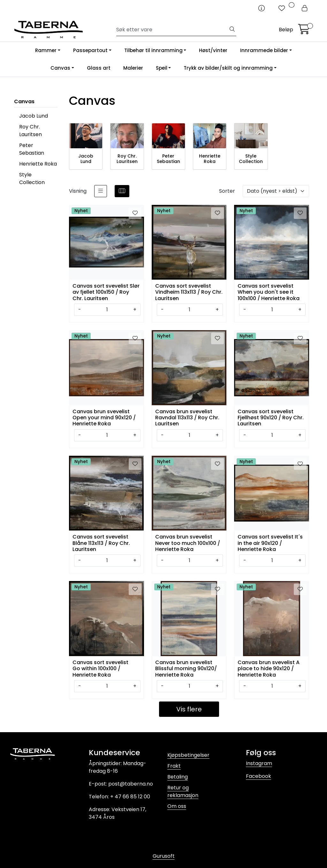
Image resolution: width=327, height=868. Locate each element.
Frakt (174, 766)
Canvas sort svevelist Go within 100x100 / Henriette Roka (100, 668)
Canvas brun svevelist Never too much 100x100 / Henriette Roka (188, 542)
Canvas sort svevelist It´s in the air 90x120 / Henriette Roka (270, 542)
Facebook (259, 776)
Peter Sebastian (32, 149)
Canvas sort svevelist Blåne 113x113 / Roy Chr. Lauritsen (101, 542)
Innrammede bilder (264, 50)
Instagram (259, 763)
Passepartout (90, 50)
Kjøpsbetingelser (188, 755)
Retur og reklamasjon (183, 791)
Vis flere (189, 709)
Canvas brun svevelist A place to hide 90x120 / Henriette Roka (269, 668)
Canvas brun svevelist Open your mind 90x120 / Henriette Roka (104, 417)
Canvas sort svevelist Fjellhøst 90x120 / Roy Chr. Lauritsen (271, 417)
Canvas (60, 68)
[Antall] (107, 310)
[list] (101, 191)
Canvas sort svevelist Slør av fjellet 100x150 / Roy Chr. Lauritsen (106, 292)
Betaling (178, 777)
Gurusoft (164, 856)
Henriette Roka (38, 164)
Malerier (133, 68)
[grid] (122, 191)
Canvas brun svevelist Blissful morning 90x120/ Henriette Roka (186, 668)
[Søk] (172, 30)
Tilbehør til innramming (153, 50)
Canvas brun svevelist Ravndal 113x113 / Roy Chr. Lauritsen (187, 417)
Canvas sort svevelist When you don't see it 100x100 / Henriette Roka (269, 292)
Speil (162, 68)
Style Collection (32, 178)
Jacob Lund (34, 116)
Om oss (177, 806)
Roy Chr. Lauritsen (30, 131)
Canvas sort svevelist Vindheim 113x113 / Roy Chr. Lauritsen (189, 292)
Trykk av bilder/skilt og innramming (228, 68)
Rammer (46, 50)
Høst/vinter (213, 50)
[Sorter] (276, 191)
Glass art (99, 68)
